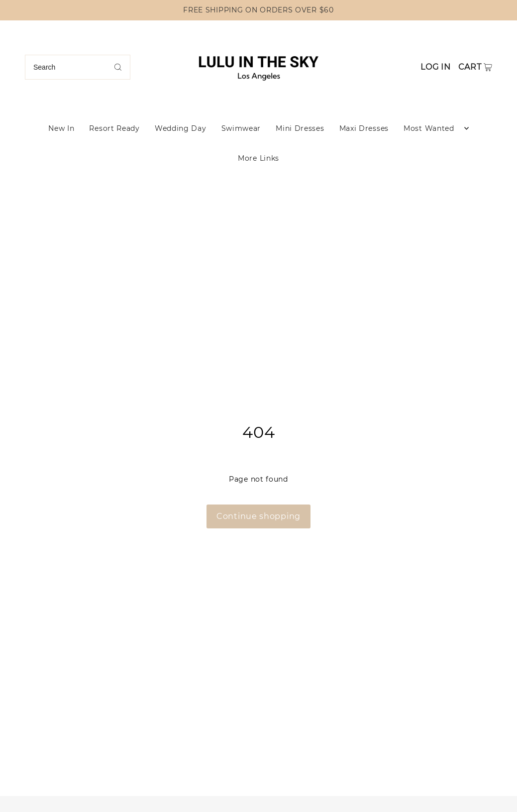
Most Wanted (429, 128)
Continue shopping (258, 516)
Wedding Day (181, 128)
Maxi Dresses (364, 128)
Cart (470, 67)
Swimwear (241, 128)
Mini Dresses (300, 128)
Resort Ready (114, 128)
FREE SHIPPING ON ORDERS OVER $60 (258, 10)
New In (61, 128)
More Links (258, 158)
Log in (435, 67)
